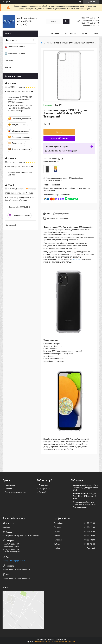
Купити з (59, 139)
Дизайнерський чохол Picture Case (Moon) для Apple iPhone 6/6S (85, 487)
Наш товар (70, 33)
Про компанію (11, 485)
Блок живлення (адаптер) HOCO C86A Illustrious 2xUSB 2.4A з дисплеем (85, 505)
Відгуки (8, 67)
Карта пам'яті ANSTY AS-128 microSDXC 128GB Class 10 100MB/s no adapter (20, 100)
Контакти (9, 60)
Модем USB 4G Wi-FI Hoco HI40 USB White (21, 174)
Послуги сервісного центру (16, 492)
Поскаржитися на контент (45, 642)
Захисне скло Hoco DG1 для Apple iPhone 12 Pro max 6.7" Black (85, 496)
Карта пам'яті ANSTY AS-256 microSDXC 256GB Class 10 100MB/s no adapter (20, 108)
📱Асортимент (11, 40)
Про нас (84, 33)
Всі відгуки (10, 225)
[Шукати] (66, 21)
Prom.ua (63, 639)
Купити (59, 132)
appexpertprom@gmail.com (14, 561)
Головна (55, 33)
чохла (72, 254)
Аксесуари (43, 485)
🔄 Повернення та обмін (15, 53)
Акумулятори (44, 489)
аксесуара (77, 259)
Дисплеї (42, 492)
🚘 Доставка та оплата (15, 47)
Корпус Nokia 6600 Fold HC (20, 207)
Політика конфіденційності (65, 642)
